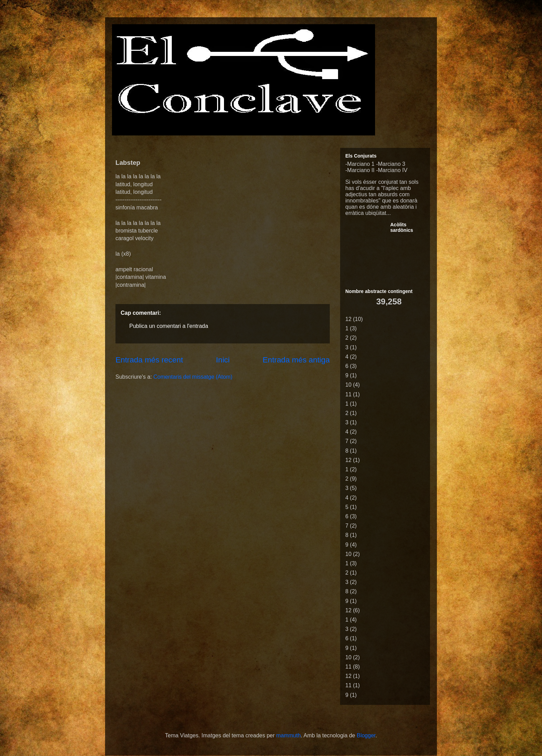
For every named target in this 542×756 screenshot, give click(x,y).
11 (348, 394)
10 (348, 385)
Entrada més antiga (296, 360)
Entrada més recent (149, 360)
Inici (223, 360)
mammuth (288, 735)
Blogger (366, 735)
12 (348, 319)
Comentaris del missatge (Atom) (193, 377)
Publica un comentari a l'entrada (169, 326)
